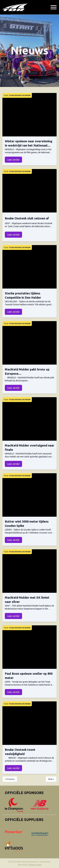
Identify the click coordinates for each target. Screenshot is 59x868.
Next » (51, 779)
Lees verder (13, 160)
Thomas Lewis (35, 865)
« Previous (10, 779)
